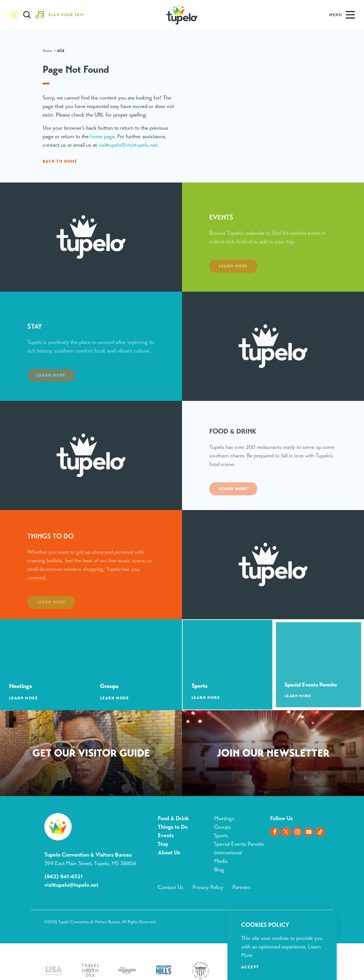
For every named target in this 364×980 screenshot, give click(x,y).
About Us (169, 852)
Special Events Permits (239, 844)
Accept (250, 967)
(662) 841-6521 (64, 876)
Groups (223, 827)
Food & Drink (173, 818)
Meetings (224, 818)
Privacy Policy (208, 887)
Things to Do (173, 827)
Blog (219, 870)
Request (91, 754)
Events (166, 835)
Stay (163, 844)
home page (102, 136)
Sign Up (273, 754)
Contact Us (171, 887)
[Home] (182, 15)
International (228, 852)
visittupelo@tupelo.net (71, 885)
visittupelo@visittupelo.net (128, 145)
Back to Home (60, 161)
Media (221, 861)
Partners (241, 887)
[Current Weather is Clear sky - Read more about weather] (14, 15)
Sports (221, 835)
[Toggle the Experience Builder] (62, 15)
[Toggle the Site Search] (27, 15)
